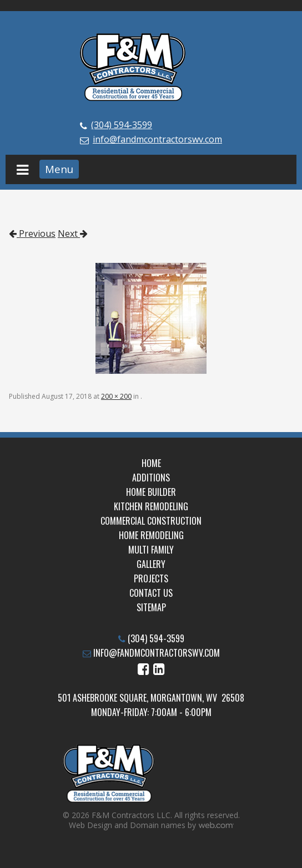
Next (73, 234)
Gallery (151, 564)
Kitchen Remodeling (151, 506)
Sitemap (151, 607)
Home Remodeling (151, 535)
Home (151, 463)
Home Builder (151, 492)
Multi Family (151, 550)
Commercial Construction (151, 521)
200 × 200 (116, 396)
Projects (151, 578)
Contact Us (151, 593)
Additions (151, 478)
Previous (32, 234)
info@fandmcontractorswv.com (157, 139)
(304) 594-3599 (122, 125)
